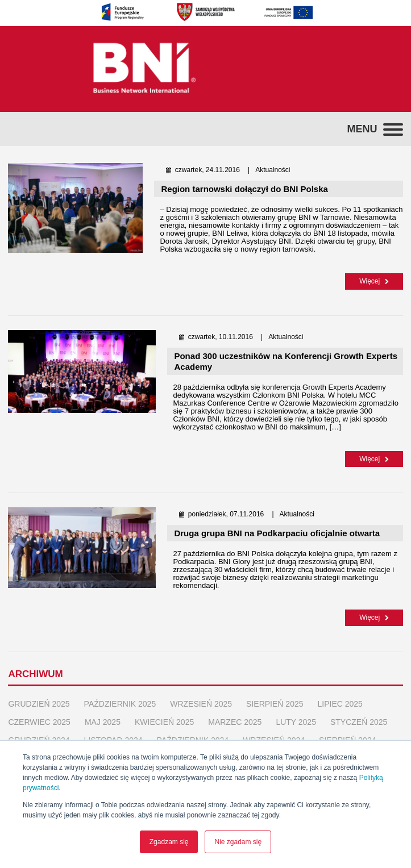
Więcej (374, 281)
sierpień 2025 (275, 703)
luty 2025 (296, 721)
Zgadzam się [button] (169, 842)
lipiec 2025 (340, 703)
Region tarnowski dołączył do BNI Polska (244, 189)
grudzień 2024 (39, 739)
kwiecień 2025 (164, 721)
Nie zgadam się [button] (238, 842)
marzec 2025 (235, 721)
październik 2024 (193, 739)
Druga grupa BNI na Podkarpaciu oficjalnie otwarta (278, 533)
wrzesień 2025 (201, 703)
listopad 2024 (113, 739)
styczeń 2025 (359, 721)
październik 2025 (120, 703)
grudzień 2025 (39, 703)
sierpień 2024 (347, 739)
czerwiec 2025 (39, 721)
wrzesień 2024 (274, 739)
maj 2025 (103, 721)
